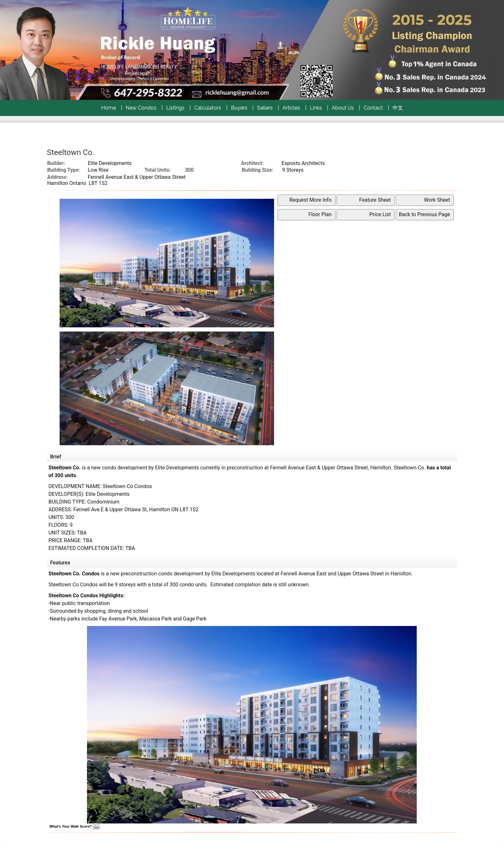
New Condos (141, 108)
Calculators (208, 108)
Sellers (265, 108)
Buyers (239, 108)
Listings (175, 108)
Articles (291, 108)
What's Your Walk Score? (74, 826)
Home (109, 108)
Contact (373, 108)
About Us (343, 108)
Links (316, 108)
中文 (398, 108)
